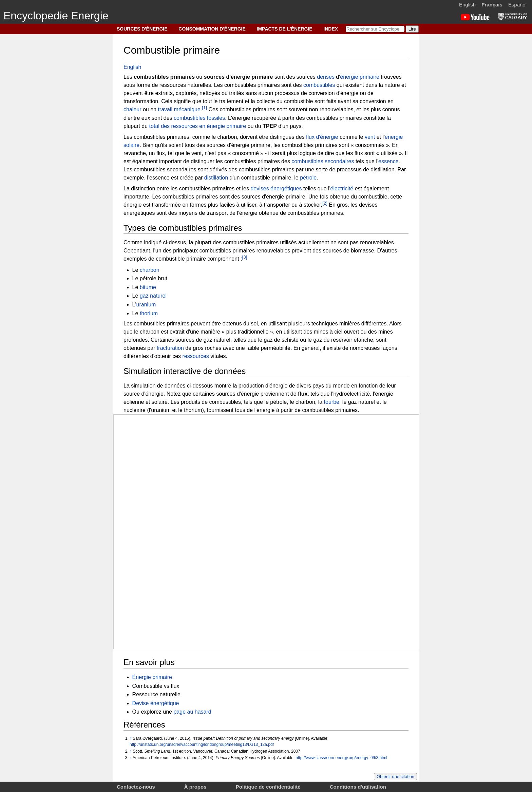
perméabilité (276, 348)
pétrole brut (154, 278)
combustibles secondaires (323, 161)
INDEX (331, 29)
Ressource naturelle (156, 694)
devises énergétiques (276, 188)
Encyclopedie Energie (56, 16)
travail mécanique (179, 110)
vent (370, 137)
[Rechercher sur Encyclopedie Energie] (375, 29)
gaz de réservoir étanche (343, 340)
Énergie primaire (152, 677)
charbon (150, 270)
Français (492, 5)
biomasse (362, 251)
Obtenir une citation (395, 777)
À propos (195, 787)
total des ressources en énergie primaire (198, 126)
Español (517, 5)
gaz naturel (153, 296)
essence (388, 161)
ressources (196, 356)
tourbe (332, 402)
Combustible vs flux (156, 686)
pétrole (308, 178)
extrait (177, 332)
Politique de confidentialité (268, 787)
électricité (342, 188)
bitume (148, 287)
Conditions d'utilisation (358, 787)
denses (326, 77)
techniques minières (336, 324)
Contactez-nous (136, 787)
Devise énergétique (156, 703)
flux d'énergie (322, 137)
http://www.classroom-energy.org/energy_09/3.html (341, 758)
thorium (149, 313)
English (467, 5)
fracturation (170, 348)
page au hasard (192, 712)
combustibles (319, 85)
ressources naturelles (185, 85)
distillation (216, 178)
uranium (146, 305)
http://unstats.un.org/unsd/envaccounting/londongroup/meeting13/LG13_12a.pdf (202, 744)
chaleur (132, 110)
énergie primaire (360, 77)
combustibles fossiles (199, 118)
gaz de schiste (281, 340)
